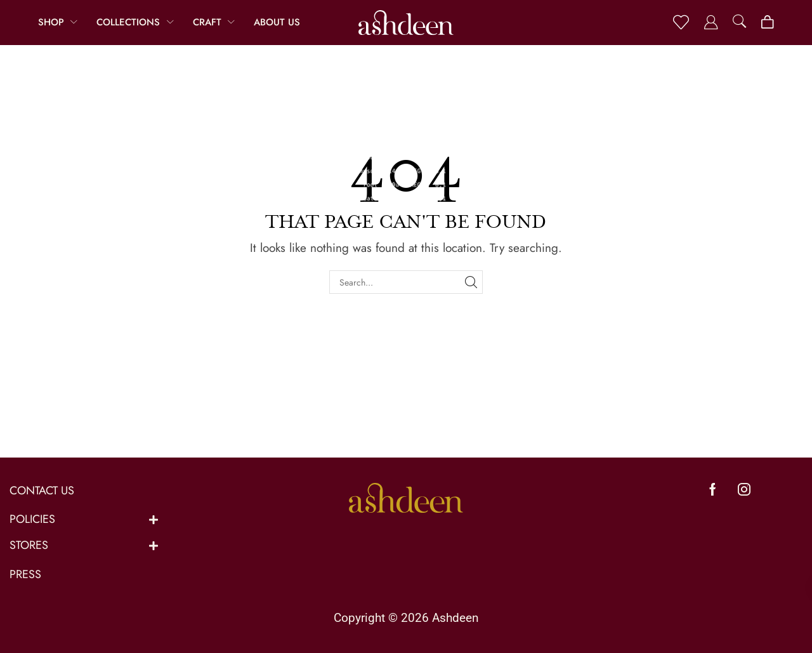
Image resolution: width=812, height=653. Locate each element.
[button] (681, 23)
